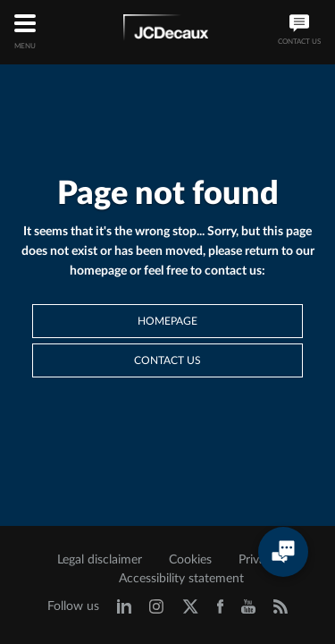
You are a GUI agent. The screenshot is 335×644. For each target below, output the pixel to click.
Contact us (167, 360)
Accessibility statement (181, 579)
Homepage (167, 321)
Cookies (190, 560)
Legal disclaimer (100, 560)
